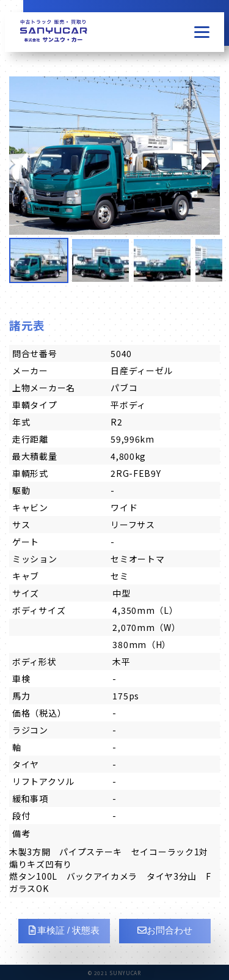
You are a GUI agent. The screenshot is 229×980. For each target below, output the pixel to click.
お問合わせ (165, 930)
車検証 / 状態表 (64, 930)
